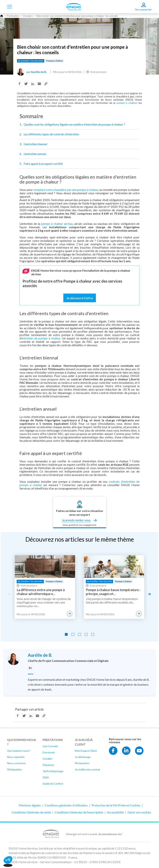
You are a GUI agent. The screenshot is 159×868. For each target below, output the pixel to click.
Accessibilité (115, 812)
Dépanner (48, 765)
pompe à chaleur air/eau (57, 224)
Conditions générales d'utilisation (66, 805)
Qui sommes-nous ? (19, 751)
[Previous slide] (9, 594)
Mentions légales (30, 805)
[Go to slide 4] (86, 634)
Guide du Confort (53, 784)
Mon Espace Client (86, 751)
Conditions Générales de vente (31, 812)
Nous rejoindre (16, 757)
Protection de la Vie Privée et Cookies (116, 805)
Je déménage (83, 757)
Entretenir (49, 752)
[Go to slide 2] (73, 634)
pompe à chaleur (127, 103)
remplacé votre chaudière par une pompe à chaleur (66, 190)
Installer (47, 759)
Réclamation (14, 769)
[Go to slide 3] (79, 634)
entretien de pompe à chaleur (41, 338)
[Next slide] (150, 594)
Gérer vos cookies (139, 812)
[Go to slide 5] (93, 634)
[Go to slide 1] (66, 634)
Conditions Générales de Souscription (79, 812)
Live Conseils (50, 746)
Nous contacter (16, 763)
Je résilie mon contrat (88, 769)
